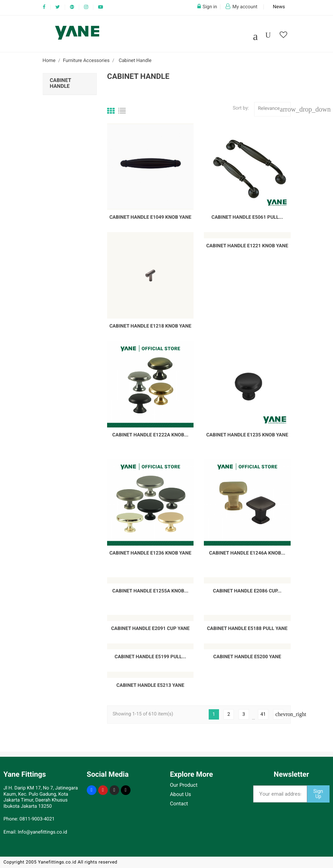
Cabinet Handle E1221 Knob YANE (247, 246)
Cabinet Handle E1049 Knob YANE (150, 217)
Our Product (184, 785)
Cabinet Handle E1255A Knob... (150, 591)
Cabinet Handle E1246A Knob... (247, 553)
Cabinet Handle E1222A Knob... (150, 435)
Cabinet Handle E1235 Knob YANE (247, 435)
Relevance (274, 109)
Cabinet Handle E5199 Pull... (150, 657)
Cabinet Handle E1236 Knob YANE (150, 553)
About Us (181, 794)
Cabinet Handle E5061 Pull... (247, 217)
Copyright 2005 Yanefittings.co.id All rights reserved (60, 862)
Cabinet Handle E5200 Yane (247, 657)
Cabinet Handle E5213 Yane (150, 685)
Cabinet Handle (61, 83)
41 (263, 714)
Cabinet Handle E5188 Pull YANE (247, 629)
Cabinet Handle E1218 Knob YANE (150, 326)
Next (279, 714)
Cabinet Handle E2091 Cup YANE (150, 629)
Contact (179, 804)
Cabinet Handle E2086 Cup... (247, 591)
